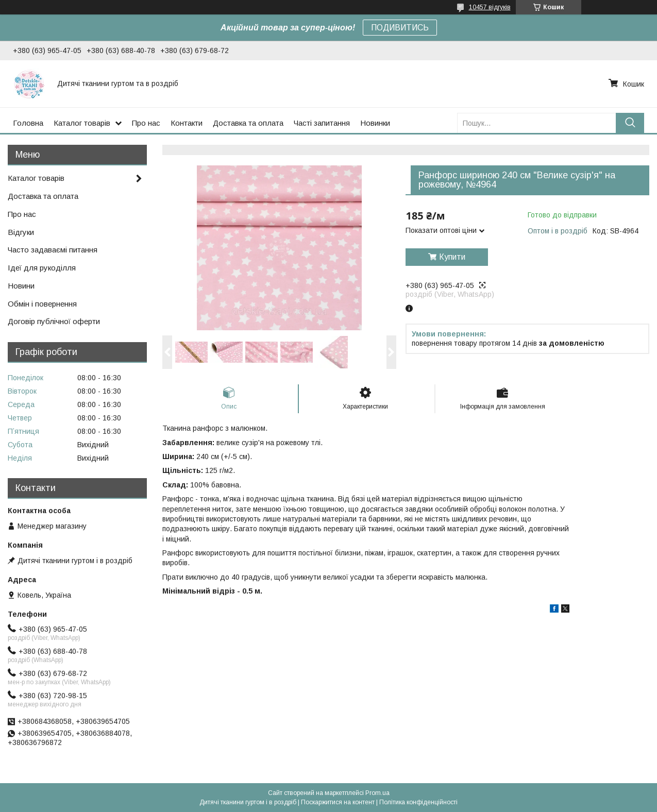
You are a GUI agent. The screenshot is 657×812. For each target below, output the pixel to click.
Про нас (146, 123)
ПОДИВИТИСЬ (400, 28)
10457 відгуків (490, 7)
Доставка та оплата (248, 123)
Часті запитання (322, 123)
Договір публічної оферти (54, 321)
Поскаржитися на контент (338, 802)
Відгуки (21, 232)
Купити (452, 257)
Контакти (187, 123)
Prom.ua (377, 793)
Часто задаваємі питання (53, 250)
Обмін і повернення (42, 304)
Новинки (375, 123)
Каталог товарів (82, 123)
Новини (21, 286)
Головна (28, 123)
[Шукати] (630, 123)
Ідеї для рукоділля (42, 268)
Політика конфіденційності (418, 802)
